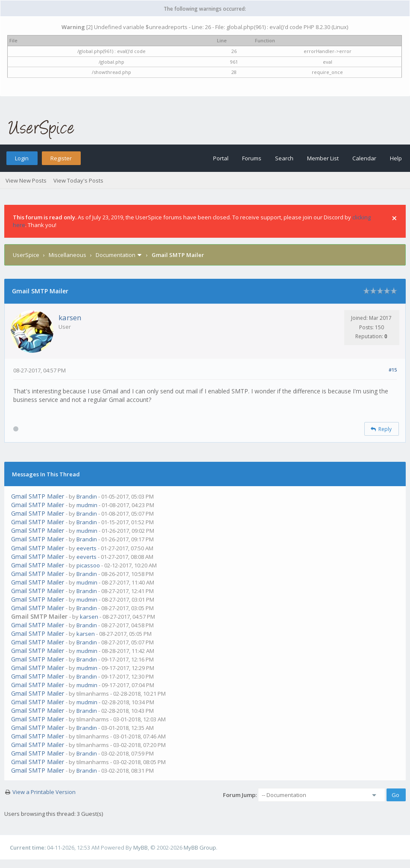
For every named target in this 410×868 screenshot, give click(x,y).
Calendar (364, 158)
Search (284, 158)
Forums (252, 158)
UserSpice (26, 255)
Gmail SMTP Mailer (38, 496)
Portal (221, 158)
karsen (70, 317)
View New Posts (26, 180)
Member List (323, 158)
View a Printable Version (44, 792)
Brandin (87, 496)
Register (61, 158)
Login (22, 158)
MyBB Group (200, 847)
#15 (393, 370)
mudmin (87, 505)
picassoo (88, 565)
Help (396, 158)
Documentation (116, 255)
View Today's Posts (78, 180)
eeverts (86, 548)
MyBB (141, 847)
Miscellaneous (67, 255)
